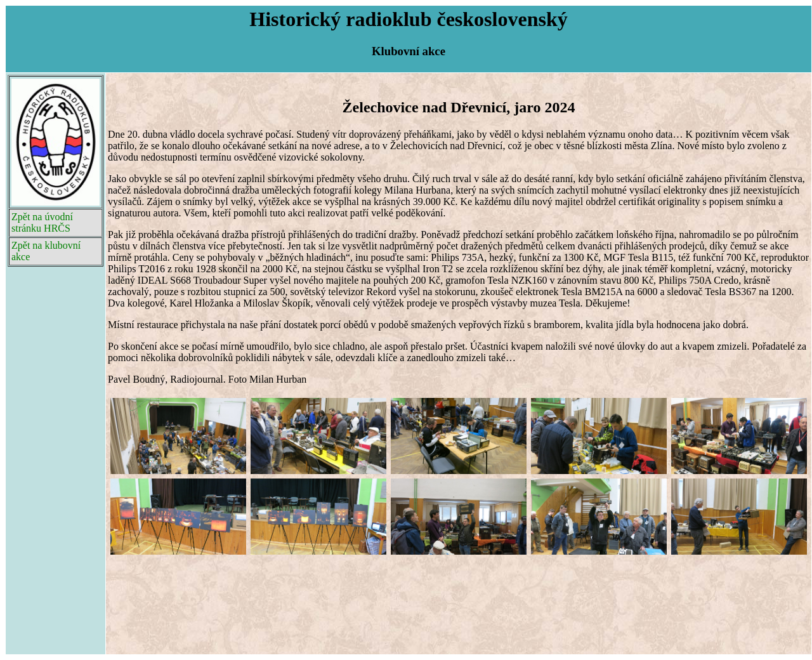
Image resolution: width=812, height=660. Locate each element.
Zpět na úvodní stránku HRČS (42, 222)
